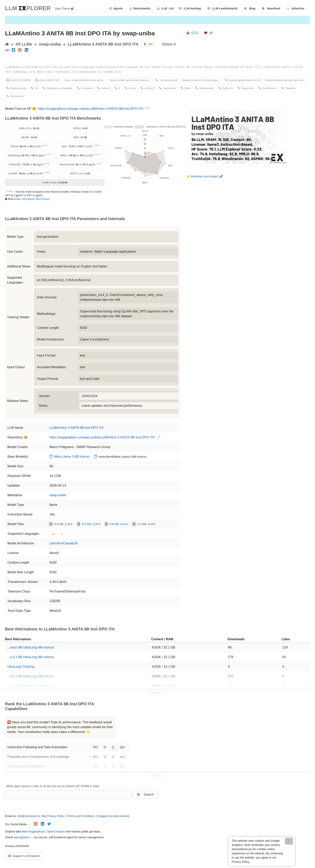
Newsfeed (271, 8)
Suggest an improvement (114, 816)
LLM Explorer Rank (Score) (35, 199)
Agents (116, 8)
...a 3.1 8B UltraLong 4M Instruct (31, 657)
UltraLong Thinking (21, 667)
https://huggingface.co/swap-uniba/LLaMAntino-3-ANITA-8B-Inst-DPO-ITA (90, 109)
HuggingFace (36, 831)
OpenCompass (56, 831)
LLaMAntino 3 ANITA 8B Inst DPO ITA (103, 44)
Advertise (296, 8)
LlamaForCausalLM (63, 543)
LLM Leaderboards (222, 8)
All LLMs (24, 44)
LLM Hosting (190, 8)
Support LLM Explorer (24, 856)
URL (149, 44)
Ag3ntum (24, 837)
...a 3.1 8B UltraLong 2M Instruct (31, 676)
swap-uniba (50, 44)
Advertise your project (205, 176)
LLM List (165, 8)
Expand (157, 692)
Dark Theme (65, 9)
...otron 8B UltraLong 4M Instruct (31, 647)
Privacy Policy (56, 816)
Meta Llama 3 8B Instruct (72, 457)
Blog (250, 8)
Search (145, 794)
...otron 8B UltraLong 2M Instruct (31, 686)
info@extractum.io (29, 816)
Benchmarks (140, 8)
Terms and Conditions (81, 816)
